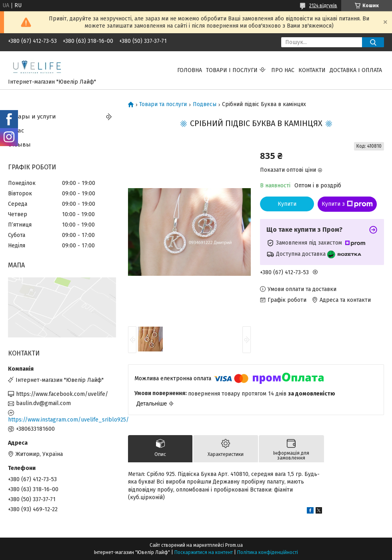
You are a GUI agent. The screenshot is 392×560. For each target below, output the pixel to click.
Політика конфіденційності (268, 552)
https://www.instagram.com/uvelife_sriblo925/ (62, 420)
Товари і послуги (232, 70)
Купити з (347, 204)
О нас (16, 130)
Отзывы (19, 145)
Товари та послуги (163, 104)
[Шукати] (373, 42)
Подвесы (205, 104)
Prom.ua (234, 545)
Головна (190, 70)
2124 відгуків (323, 6)
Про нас (283, 70)
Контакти (312, 70)
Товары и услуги (32, 116)
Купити (287, 204)
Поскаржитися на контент (204, 552)
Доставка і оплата (356, 70)
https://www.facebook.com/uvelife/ (62, 394)
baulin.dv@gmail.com (43, 403)
